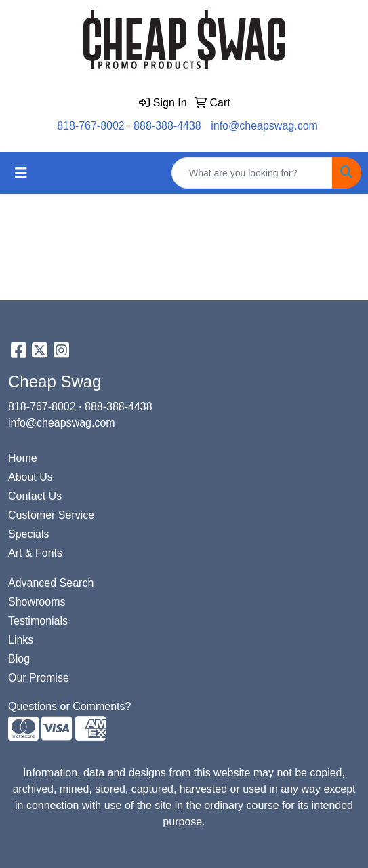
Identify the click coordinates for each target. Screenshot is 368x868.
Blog (19, 659)
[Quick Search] (252, 173)
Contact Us (35, 496)
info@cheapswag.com (264, 126)
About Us (30, 477)
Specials (28, 534)
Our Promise (39, 678)
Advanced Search (51, 583)
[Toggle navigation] (21, 173)
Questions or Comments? (69, 706)
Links (21, 640)
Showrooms (37, 602)
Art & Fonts (35, 553)
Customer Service (51, 515)
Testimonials (38, 621)
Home (23, 458)
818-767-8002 (91, 126)
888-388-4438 (167, 126)
